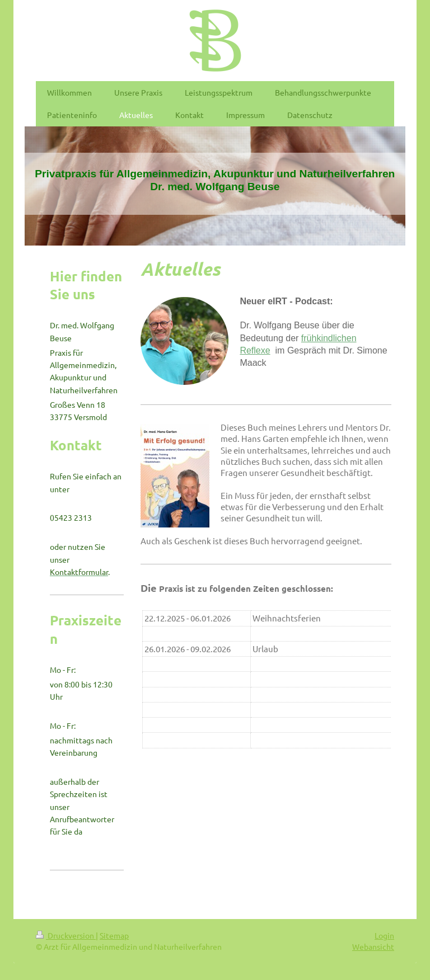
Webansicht (373, 946)
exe (263, 350)
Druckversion (66, 935)
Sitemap (114, 935)
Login (384, 935)
